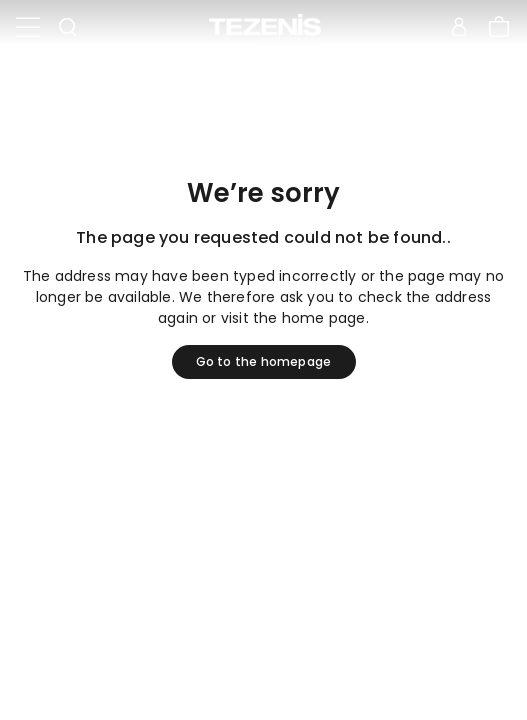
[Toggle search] (68, 28)
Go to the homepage (264, 361)
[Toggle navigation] (28, 28)
